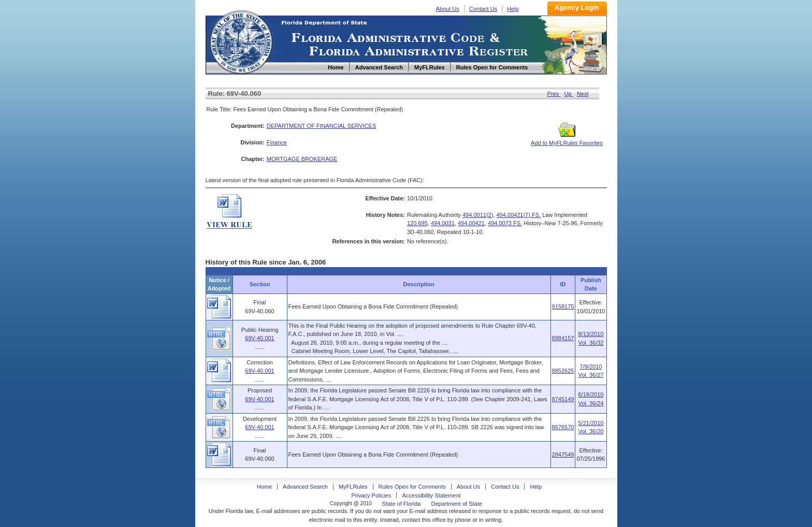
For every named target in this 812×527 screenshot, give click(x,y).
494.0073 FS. (505, 223)
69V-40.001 (259, 338)
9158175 (563, 306)
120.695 (417, 223)
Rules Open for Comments (412, 487)
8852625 (563, 371)
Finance (277, 142)
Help (513, 9)
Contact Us (483, 9)
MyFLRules (353, 487)
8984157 (563, 338)
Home (241, 41)
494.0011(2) (478, 215)
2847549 (563, 455)
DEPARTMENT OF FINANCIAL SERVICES (322, 126)
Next (583, 94)
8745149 (563, 399)
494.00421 (471, 223)
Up (569, 94)
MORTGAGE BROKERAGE (302, 159)
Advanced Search (305, 487)
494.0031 (443, 223)
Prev (554, 94)
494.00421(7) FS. (518, 215)
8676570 (563, 427)
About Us (448, 9)
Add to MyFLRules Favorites (567, 140)
